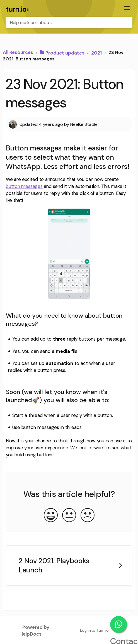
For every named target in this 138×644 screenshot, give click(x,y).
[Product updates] (63, 52)
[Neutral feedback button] (69, 516)
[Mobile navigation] (127, 9)
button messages (24, 186)
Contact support (118, 624)
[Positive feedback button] (51, 516)
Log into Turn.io (94, 630)
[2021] (97, 52)
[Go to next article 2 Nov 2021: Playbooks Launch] (69, 566)
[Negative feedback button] (88, 516)
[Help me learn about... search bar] (69, 22)
